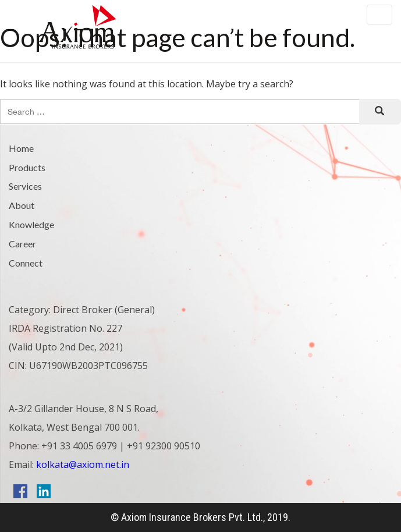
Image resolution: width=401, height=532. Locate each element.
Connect (26, 263)
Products (27, 167)
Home (21, 148)
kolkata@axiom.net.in (81, 464)
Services (25, 186)
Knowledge (31, 224)
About (22, 205)
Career (22, 244)
